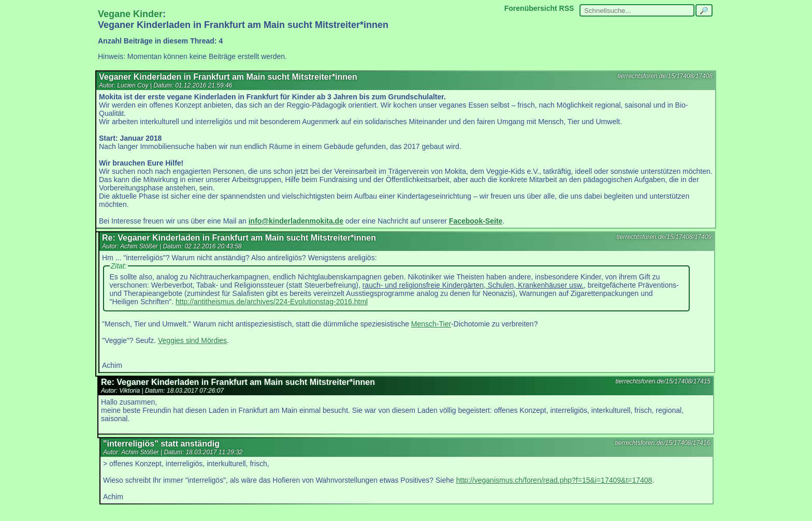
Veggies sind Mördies (192, 340)
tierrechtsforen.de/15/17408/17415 (663, 381)
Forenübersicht (531, 8)
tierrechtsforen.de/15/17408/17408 (665, 76)
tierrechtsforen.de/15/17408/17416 (663, 443)
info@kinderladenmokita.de (296, 221)
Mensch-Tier (431, 324)
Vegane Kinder (130, 14)
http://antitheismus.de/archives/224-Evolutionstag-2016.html (272, 302)
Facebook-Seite (476, 221)
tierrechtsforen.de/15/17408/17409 (664, 237)
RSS (567, 8)
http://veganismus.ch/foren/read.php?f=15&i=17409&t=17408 (554, 480)
